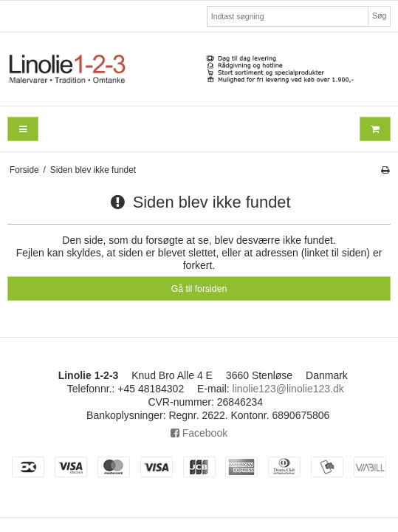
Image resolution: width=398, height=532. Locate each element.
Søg (379, 16)
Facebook (199, 433)
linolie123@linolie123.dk (288, 389)
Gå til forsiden (199, 289)
